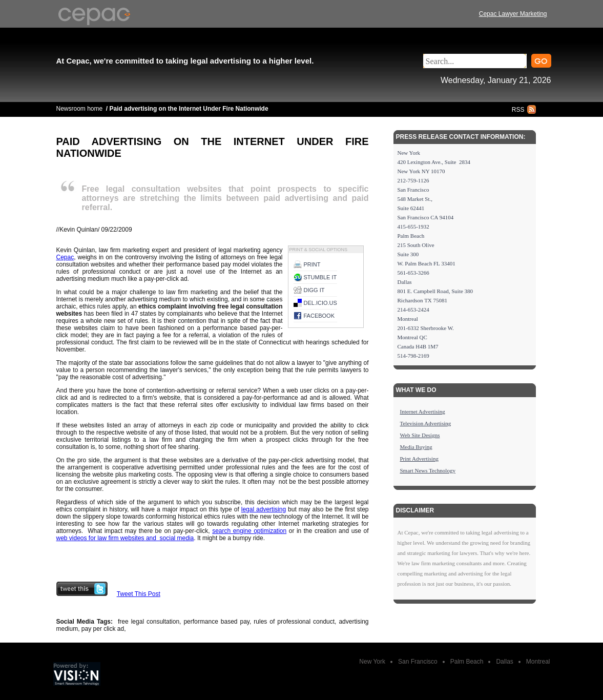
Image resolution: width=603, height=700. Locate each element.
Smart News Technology (428, 470)
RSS (518, 110)
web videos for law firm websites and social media (125, 538)
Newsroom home (80, 109)
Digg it (314, 290)
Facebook (319, 316)
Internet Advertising (423, 411)
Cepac (65, 257)
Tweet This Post (139, 594)
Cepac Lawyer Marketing (513, 14)
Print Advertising (419, 459)
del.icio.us (320, 303)
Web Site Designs (420, 435)
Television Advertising (426, 423)
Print (312, 264)
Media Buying (416, 447)
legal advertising (264, 509)
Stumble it (320, 277)
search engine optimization (249, 531)
